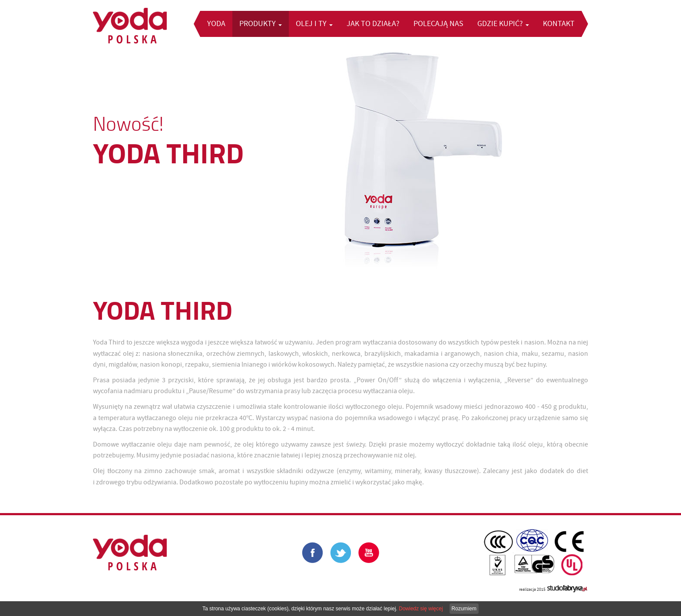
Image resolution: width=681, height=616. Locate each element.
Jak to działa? (373, 24)
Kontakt (559, 24)
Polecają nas (438, 24)
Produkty (261, 24)
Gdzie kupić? (503, 24)
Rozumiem (464, 609)
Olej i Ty (314, 24)
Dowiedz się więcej (421, 609)
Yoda (216, 24)
